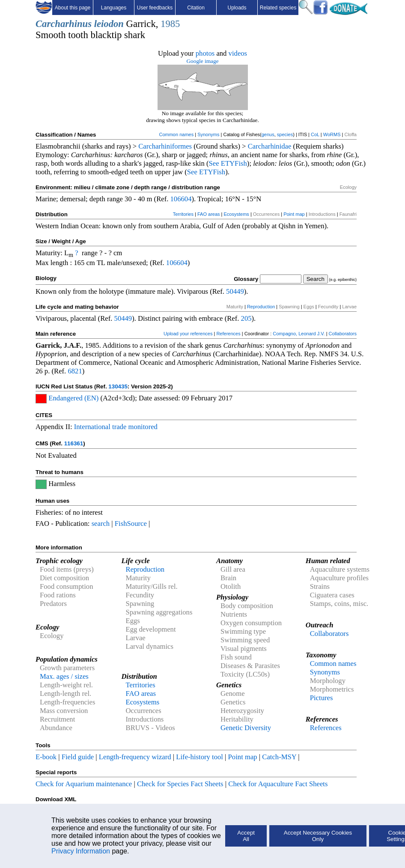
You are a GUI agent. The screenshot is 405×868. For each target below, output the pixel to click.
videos (238, 53)
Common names (176, 134)
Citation (196, 8)
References (228, 334)
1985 (170, 24)
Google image (202, 61)
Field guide (78, 757)
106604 (181, 199)
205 (246, 318)
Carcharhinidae (270, 146)
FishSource (131, 523)
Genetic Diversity (246, 728)
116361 (74, 443)
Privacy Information (81, 851)
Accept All (246, 836)
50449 (235, 291)
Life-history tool (200, 757)
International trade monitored (116, 427)
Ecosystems (237, 214)
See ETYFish (228, 163)
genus (268, 134)
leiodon (109, 24)
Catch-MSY (279, 757)
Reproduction (261, 307)
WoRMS (332, 134)
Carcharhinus (64, 24)
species (285, 134)
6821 (75, 371)
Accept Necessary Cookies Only (318, 836)
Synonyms (208, 134)
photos (205, 53)
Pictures (322, 698)
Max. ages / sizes (64, 676)
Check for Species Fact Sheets (180, 784)
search (101, 523)
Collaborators (343, 334)
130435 (118, 386)
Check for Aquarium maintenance (84, 784)
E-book (46, 757)
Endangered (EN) (73, 398)
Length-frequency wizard (135, 757)
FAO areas (209, 214)
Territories (183, 214)
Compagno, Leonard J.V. (299, 334)
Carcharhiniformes (165, 146)
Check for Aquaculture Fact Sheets (278, 784)
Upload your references (188, 334)
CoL (315, 134)
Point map (294, 214)
